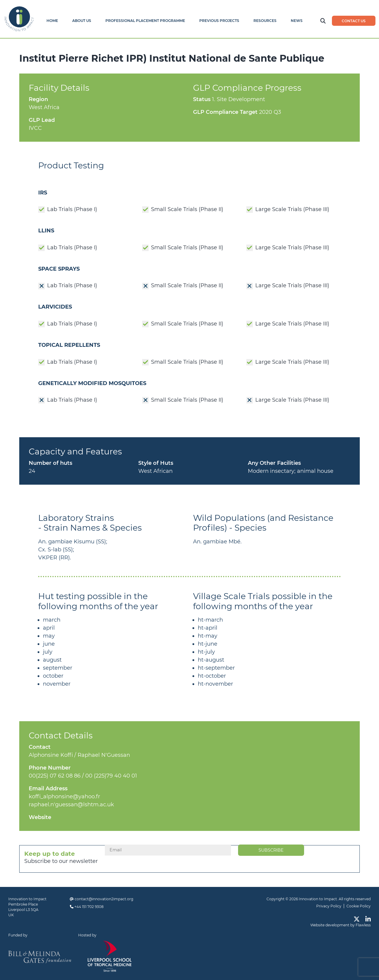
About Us (82, 21)
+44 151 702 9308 (89, 907)
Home (52, 21)
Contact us (354, 21)
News (297, 21)
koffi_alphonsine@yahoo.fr (64, 797)
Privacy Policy (329, 906)
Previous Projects (219, 21)
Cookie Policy (359, 906)
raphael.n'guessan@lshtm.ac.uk (71, 805)
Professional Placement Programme (145, 21)
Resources (265, 21)
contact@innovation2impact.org (104, 899)
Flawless (363, 925)
